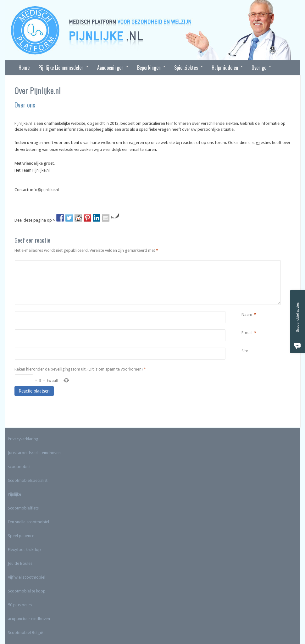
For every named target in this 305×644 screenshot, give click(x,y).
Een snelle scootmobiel (28, 522)
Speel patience (21, 536)
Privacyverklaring (23, 439)
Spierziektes (186, 68)
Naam (247, 315)
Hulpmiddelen (225, 68)
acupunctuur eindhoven (29, 619)
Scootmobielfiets (23, 508)
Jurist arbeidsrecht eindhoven (34, 453)
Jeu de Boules (20, 563)
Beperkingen (149, 68)
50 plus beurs (20, 605)
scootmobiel (19, 467)
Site (245, 351)
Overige (259, 68)
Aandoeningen (111, 68)
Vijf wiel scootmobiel (27, 577)
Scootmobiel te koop (27, 591)
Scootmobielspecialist (28, 480)
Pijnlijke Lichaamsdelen (61, 68)
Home (24, 68)
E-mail (247, 333)
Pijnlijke (14, 494)
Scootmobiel (19, 633)
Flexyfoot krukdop (24, 550)
